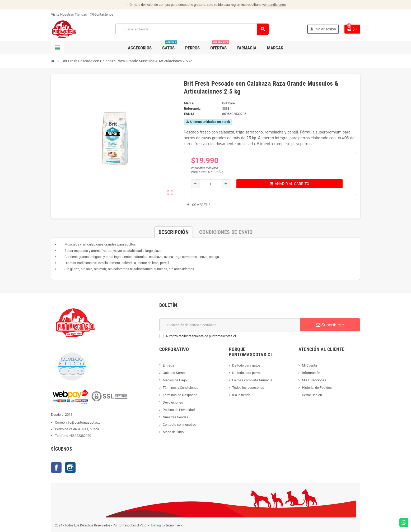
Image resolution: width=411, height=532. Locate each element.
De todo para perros (247, 373)
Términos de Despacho (180, 395)
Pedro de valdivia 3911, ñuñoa (77, 429)
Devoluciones (173, 402)
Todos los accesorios (248, 388)
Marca (189, 103)
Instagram (70, 468)
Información (311, 373)
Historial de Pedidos (317, 388)
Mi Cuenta (309, 365)
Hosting (155, 525)
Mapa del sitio (173, 432)
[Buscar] (192, 29)
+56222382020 (80, 436)
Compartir (199, 205)
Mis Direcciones (314, 380)
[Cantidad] (211, 184)
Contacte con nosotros (180, 425)
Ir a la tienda (241, 395)
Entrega (168, 365)
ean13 (189, 114)
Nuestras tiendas (176, 417)
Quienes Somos (175, 373)
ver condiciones (274, 5)
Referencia (192, 108)
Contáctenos (102, 14)
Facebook (56, 468)
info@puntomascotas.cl (83, 422)
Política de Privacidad (179, 410)
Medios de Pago (175, 380)
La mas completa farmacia (252, 380)
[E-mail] (230, 325)
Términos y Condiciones (181, 388)
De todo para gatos (246, 365)
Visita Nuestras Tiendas (69, 14)
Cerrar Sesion (312, 395)
